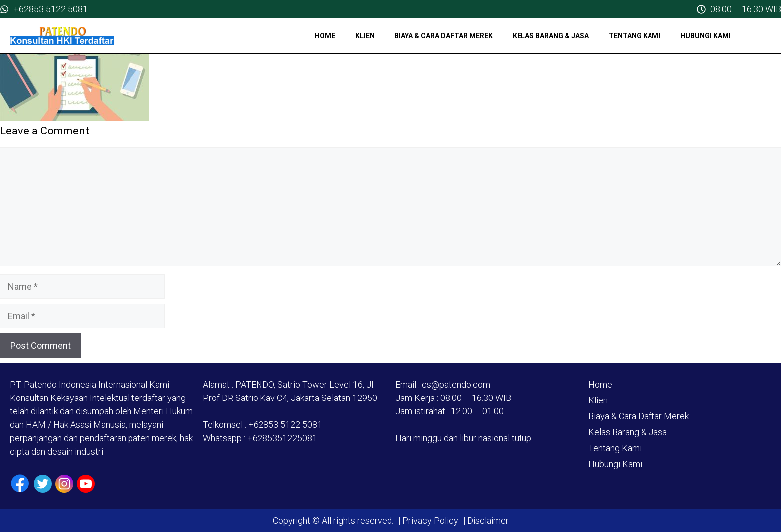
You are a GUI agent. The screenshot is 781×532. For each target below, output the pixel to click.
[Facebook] (20, 483)
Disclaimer (487, 520)
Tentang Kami (635, 36)
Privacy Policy (430, 520)
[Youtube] (86, 484)
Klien (365, 36)
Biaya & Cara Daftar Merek (444, 36)
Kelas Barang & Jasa (551, 36)
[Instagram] (64, 484)
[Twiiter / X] (43, 484)
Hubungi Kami (706, 36)
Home (325, 36)
